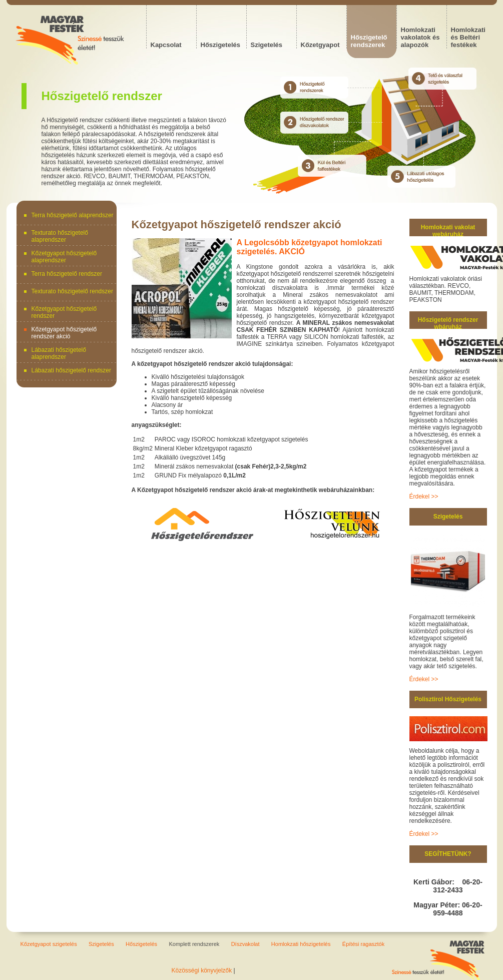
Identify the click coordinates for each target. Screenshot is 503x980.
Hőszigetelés (141, 944)
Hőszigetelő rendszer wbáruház (448, 323)
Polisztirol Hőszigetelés (448, 699)
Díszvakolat (245, 944)
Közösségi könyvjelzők (202, 970)
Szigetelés (448, 517)
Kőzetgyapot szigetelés (49, 944)
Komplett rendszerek (194, 944)
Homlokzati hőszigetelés (301, 944)
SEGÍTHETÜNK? (448, 854)
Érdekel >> (424, 497)
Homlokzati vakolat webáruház (448, 231)
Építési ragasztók (363, 944)
